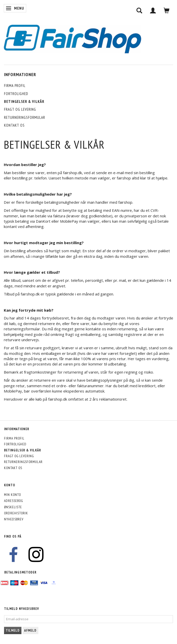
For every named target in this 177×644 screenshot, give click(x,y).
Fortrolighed (16, 94)
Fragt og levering (20, 109)
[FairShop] (72, 39)
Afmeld (30, 630)
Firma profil (15, 86)
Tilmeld (13, 630)
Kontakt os (14, 125)
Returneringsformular (25, 117)
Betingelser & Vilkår (24, 101)
